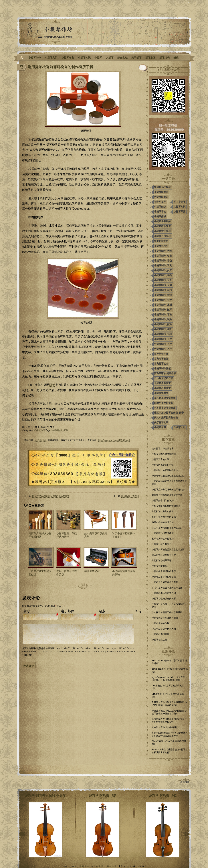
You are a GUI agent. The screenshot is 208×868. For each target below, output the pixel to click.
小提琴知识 (84, 58)
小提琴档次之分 (159, 640)
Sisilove (155, 750)
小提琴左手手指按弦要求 (164, 577)
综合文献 (122, 58)
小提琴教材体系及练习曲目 (165, 618)
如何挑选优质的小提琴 (163, 511)
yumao (155, 719)
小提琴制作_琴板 (163, 295)
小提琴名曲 (68, 58)
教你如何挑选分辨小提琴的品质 (167, 495)
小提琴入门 (51, 58)
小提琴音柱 (160, 212)
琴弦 (48, 336)
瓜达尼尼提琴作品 (164, 378)
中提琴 (98, 58)
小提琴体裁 (160, 427)
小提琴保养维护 (162, 221)
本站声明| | (100, 866)
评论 (138, 611)
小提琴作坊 (41, 440)
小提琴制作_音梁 (163, 285)
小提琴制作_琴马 (163, 275)
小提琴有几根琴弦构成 (163, 533)
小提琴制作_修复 (163, 256)
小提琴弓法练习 (162, 236)
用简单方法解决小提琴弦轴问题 (40, 535)
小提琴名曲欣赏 (162, 388)
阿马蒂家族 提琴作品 (165, 373)
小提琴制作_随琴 (163, 310)
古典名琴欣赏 (161, 359)
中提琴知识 (160, 207)
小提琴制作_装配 (163, 329)
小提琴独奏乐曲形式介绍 (164, 593)
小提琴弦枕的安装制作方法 (165, 470)
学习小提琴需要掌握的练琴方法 (167, 588)
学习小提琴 (180, 202)
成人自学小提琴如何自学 (164, 555)
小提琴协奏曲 (161, 393)
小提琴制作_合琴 (163, 300)
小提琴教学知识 (162, 226)
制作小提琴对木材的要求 (164, 517)
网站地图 (112, 866)
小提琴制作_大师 (163, 251)
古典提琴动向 (161, 364)
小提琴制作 (35, 58)
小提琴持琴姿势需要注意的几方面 (168, 550)
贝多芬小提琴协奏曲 (165, 408)
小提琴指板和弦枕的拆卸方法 (166, 506)
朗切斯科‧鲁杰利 (130, 496)
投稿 (176, 58)
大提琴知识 (180, 207)
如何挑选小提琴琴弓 (162, 560)
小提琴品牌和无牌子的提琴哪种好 (168, 490)
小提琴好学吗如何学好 (163, 500)
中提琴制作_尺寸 (163, 344)
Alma (154, 741)
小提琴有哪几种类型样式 (164, 454)
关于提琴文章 (161, 422)
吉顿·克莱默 (173, 727)
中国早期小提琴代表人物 (164, 629)
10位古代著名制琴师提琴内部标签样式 (50, 496)
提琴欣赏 (150, 58)
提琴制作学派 (161, 354)
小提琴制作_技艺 (163, 270)
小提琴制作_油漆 (163, 334)
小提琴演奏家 (161, 192)
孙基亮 (155, 702)
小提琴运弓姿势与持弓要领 (165, 582)
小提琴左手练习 (162, 231)
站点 (102, 611)
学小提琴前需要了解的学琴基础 (167, 612)
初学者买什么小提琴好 (163, 539)
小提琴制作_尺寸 (163, 339)
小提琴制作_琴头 (163, 315)
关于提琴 (136, 58)
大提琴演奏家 (161, 197)
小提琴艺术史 (161, 246)
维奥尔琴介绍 (161, 241)
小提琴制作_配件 (60, 430)
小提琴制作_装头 (163, 319)
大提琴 (110, 58)
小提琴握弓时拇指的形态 (164, 571)
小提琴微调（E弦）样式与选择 (67, 535)
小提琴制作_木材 (163, 305)
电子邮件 (68, 611)
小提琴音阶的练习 (161, 566)
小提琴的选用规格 (161, 634)
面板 (52, 385)
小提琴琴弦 (180, 212)
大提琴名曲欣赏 (162, 383)
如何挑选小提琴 (162, 187)
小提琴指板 (160, 216)
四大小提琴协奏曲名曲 (166, 418)
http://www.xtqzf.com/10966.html (114, 440)
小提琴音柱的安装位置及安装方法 (168, 476)
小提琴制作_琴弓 (163, 290)
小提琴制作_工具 (163, 266)
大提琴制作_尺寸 (163, 349)
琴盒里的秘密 (92, 571)
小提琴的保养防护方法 (163, 465)
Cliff (154, 686)
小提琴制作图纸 (162, 369)
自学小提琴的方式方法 (163, 522)
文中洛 (155, 727)
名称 (26, 611)
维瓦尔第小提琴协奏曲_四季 (169, 413)
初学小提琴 (160, 202)
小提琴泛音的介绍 (161, 459)
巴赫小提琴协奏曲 (164, 403)
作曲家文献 (180, 427)
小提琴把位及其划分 (162, 544)
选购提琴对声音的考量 (163, 449)
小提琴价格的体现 (161, 623)
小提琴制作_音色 (163, 261)
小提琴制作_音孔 (163, 280)
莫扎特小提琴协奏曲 (165, 398)
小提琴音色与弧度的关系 (164, 599)
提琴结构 (165, 58)
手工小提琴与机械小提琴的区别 (167, 528)
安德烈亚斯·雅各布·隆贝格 (167, 680)
